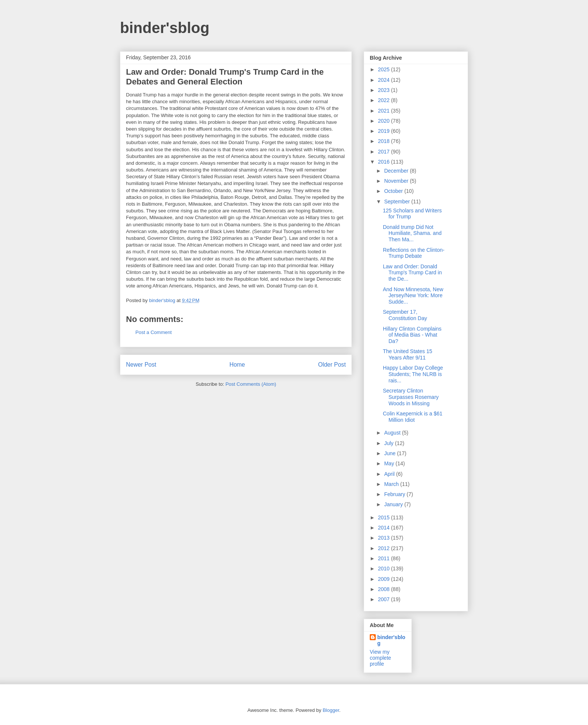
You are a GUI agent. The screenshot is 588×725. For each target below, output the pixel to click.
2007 (385, 599)
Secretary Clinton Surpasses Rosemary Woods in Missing (411, 397)
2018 (385, 141)
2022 (385, 100)
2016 (385, 162)
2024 (385, 80)
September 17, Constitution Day (405, 315)
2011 (385, 558)
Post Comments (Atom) (251, 384)
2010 (385, 569)
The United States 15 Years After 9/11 (408, 354)
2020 (385, 121)
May (390, 463)
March (392, 484)
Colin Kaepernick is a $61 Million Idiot (413, 417)
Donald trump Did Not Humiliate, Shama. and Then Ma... (412, 233)
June (390, 453)
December (397, 171)
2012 (385, 548)
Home (237, 365)
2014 (385, 528)
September (397, 202)
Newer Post (141, 365)
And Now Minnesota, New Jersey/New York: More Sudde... (413, 296)
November (397, 181)
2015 (385, 517)
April (390, 474)
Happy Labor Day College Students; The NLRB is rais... (413, 374)
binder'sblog (165, 28)
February (395, 494)
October (394, 191)
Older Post (332, 365)
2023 (385, 90)
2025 (385, 69)
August (393, 433)
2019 (385, 131)
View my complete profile (380, 658)
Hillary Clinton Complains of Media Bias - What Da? (412, 335)
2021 (385, 111)
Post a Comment (154, 332)
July (389, 443)
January (394, 504)
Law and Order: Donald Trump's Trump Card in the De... (412, 273)
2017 (385, 152)
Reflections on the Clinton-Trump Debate (414, 253)
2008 (385, 589)
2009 (385, 579)
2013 (385, 538)
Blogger (331, 710)
